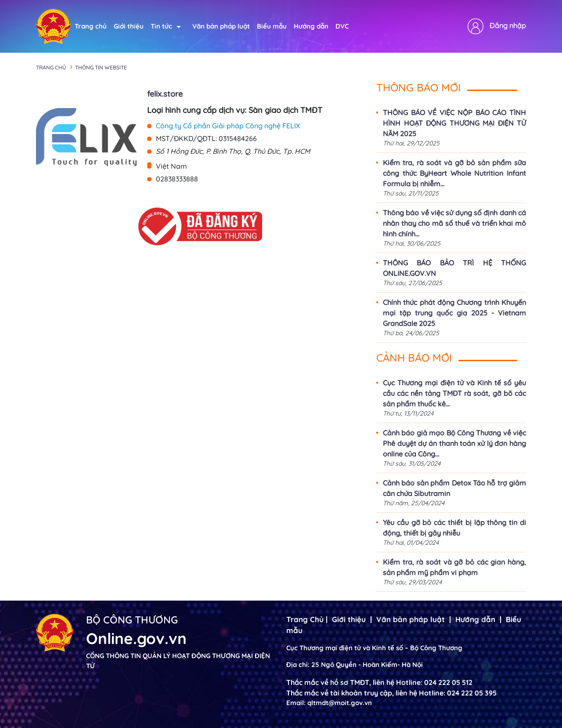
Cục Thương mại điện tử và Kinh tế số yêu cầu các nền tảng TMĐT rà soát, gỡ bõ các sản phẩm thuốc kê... (454, 393)
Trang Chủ (305, 619)
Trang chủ (91, 26)
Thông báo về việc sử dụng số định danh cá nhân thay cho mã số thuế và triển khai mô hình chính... (454, 223)
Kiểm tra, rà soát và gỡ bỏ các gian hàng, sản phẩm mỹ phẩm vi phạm (454, 567)
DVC (342, 26)
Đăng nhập (508, 25)
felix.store (165, 94)
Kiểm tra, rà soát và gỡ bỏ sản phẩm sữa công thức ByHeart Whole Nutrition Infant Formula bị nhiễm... (454, 173)
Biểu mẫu (272, 26)
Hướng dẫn (311, 26)
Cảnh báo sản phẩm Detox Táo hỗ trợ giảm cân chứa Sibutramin (454, 488)
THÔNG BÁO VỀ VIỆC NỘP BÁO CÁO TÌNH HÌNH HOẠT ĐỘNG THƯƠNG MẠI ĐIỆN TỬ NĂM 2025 (454, 123)
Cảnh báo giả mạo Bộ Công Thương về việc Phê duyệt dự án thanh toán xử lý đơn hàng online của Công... (454, 443)
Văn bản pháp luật (221, 26)
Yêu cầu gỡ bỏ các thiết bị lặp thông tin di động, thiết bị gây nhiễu (454, 528)
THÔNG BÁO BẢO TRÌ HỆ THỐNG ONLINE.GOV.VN (454, 268)
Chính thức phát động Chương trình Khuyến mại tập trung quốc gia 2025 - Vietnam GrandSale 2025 (454, 313)
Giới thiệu (129, 26)
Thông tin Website (101, 67)
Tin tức (166, 26)
